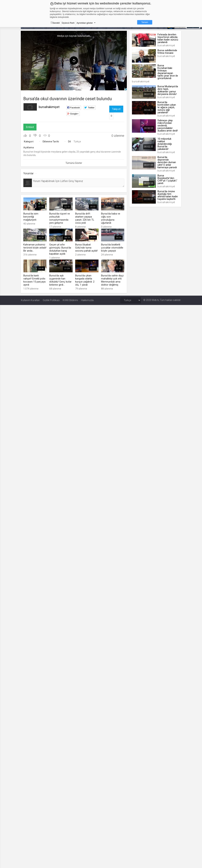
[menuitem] (29, 76)
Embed (30, 127)
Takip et (116, 109)
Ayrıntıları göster (85, 23)
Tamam (145, 22)
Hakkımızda (87, 300)
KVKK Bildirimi (70, 300)
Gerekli (55, 23)
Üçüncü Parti (68, 23)
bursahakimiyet (49, 107)
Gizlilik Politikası (51, 300)
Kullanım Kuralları (30, 300)
